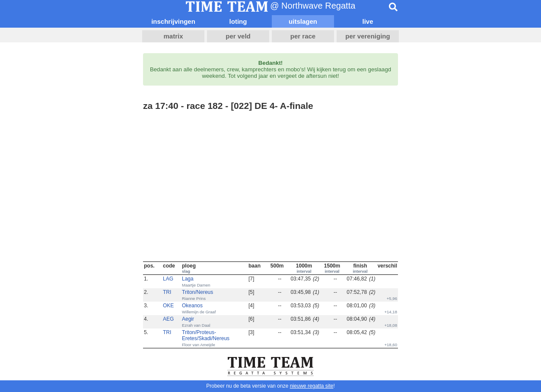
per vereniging (368, 36)
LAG (168, 279)
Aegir (188, 319)
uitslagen (303, 21)
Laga (188, 279)
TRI (167, 292)
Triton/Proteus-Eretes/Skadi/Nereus (206, 335)
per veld (238, 36)
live (368, 21)
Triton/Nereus (197, 292)
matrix (173, 36)
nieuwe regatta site (312, 386)
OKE (168, 306)
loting (238, 21)
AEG (168, 319)
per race (303, 36)
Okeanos (192, 306)
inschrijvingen (173, 21)
